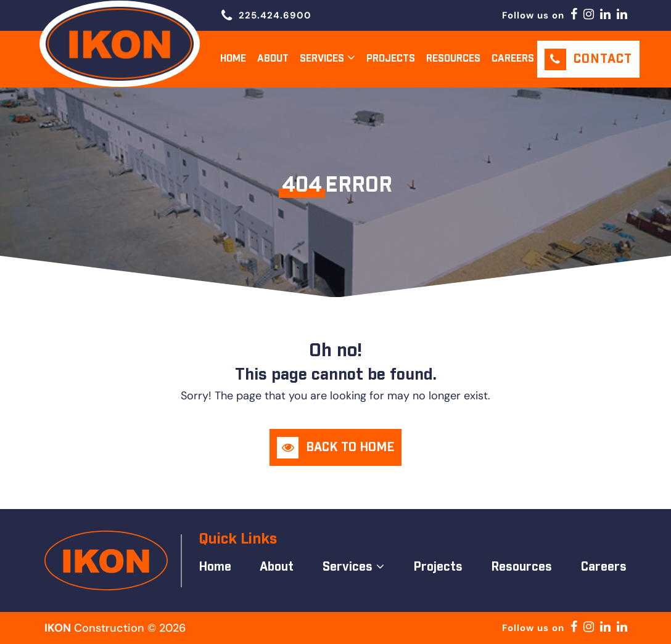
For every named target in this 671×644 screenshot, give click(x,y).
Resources (453, 59)
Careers (513, 59)
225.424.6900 (275, 15)
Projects (391, 59)
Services (322, 59)
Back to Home (350, 447)
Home (233, 59)
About (273, 59)
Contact (603, 59)
